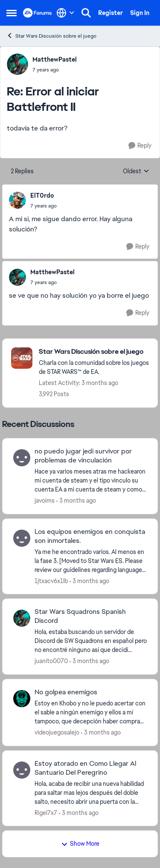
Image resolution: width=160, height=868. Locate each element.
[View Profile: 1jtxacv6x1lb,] (22, 538)
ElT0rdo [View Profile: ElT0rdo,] (42, 196)
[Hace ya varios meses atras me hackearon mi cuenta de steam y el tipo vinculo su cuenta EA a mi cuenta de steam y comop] (91, 481)
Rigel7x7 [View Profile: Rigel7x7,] (46, 812)
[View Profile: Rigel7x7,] (22, 770)
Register (111, 13)
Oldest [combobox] (136, 172)
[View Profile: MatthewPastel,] (17, 64)
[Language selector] (65, 13)
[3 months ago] (76, 501)
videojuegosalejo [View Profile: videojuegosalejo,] (57, 732)
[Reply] (140, 146)
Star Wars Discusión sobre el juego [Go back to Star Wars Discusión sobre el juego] (51, 36)
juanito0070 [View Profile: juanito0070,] (51, 661)
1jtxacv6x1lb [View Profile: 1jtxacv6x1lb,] (51, 581)
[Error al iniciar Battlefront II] (55, 70)
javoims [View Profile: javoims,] (45, 501)
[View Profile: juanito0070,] (22, 618)
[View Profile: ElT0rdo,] (17, 200)
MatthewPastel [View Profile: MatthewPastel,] (55, 59)
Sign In (140, 13)
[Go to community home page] (38, 13)
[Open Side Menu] (12, 13)
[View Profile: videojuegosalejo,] (22, 699)
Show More (80, 844)
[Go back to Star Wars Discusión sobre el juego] (94, 352)
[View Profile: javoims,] (22, 458)
